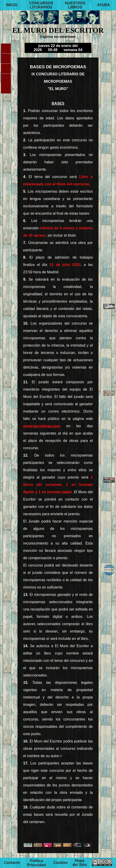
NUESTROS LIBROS (75, 5)
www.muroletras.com (42, 426)
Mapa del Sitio (80, 863)
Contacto (12, 863)
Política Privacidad (36, 863)
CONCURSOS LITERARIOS (41, 5)
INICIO (12, 5)
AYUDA (103, 5)
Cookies (61, 863)
